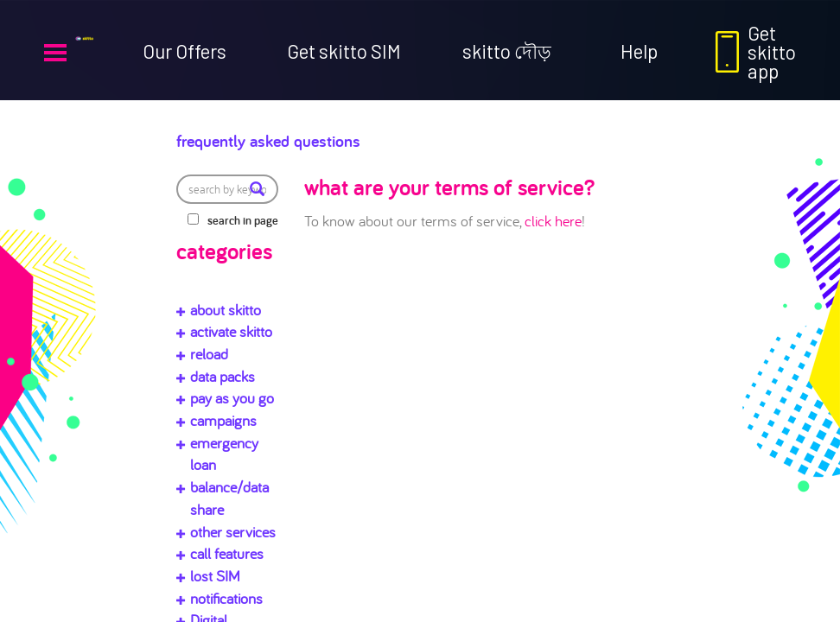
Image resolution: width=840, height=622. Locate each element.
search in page (243, 220)
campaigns (223, 420)
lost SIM (215, 576)
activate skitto (231, 331)
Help (639, 51)
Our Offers (185, 51)
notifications (226, 598)
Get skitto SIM (344, 51)
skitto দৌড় (507, 51)
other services (233, 532)
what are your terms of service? (449, 187)
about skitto (226, 310)
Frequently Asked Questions (324, 136)
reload (209, 354)
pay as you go (232, 398)
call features (227, 553)
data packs (223, 376)
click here (553, 221)
